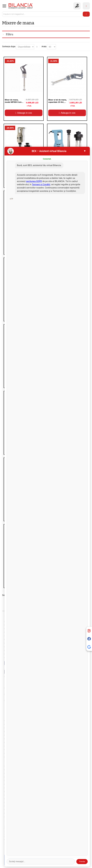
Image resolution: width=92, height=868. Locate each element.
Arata (44, 46)
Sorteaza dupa (9, 46)
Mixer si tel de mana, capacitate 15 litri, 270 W (57, 102)
